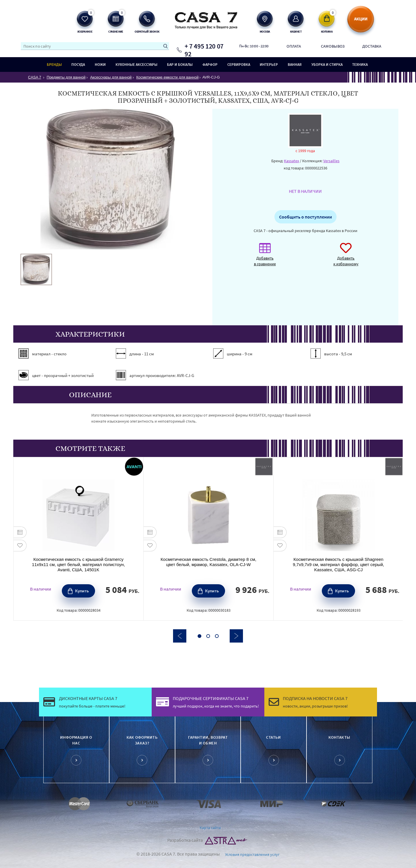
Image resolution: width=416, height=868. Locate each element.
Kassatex (291, 161)
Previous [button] (180, 636)
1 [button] (199, 636)
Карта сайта (210, 828)
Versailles (331, 161)
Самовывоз (333, 46)
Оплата (294, 46)
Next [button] (236, 636)
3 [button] (217, 636)
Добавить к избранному (346, 257)
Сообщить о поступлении (305, 217)
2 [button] (208, 636)
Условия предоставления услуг (252, 854)
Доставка (372, 46)
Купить (82, 591)
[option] (36, 269)
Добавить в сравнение (265, 257)
